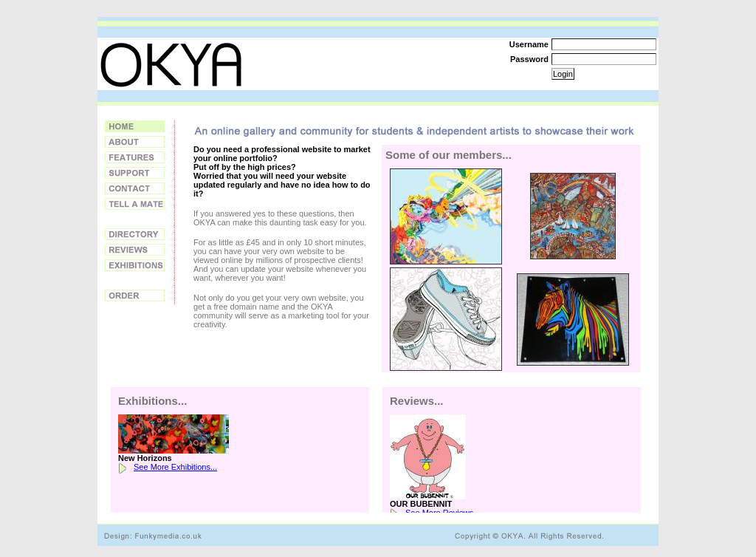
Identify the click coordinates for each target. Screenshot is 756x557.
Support (135, 173)
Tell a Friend (135, 204)
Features (135, 157)
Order (135, 295)
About (135, 142)
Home (135, 126)
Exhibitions (135, 265)
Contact (135, 188)
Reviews (135, 250)
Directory (135, 234)
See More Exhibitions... (175, 467)
